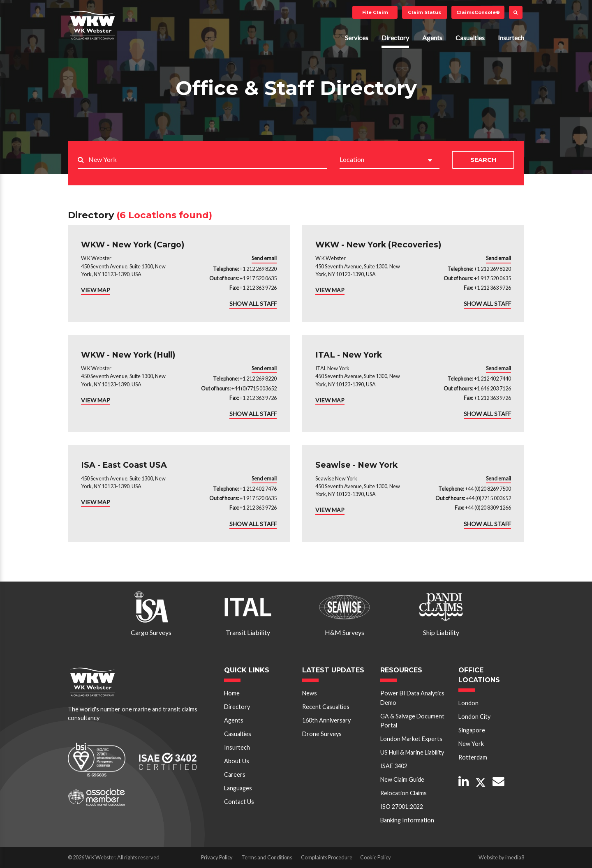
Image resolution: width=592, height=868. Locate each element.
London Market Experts (411, 739)
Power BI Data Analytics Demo (412, 698)
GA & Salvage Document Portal (412, 721)
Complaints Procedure (327, 857)
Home (232, 693)
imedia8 (515, 857)
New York (471, 744)
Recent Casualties (326, 707)
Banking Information (407, 820)
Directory (395, 38)
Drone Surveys (322, 734)
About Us (237, 761)
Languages (238, 788)
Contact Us (239, 802)
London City (474, 717)
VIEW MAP (96, 290)
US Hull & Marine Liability (412, 752)
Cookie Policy (376, 857)
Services (357, 38)
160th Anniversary (326, 720)
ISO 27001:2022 (402, 807)
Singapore (472, 730)
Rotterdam (473, 757)
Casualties (470, 38)
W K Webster (92, 25)
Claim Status (424, 12)
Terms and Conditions (267, 857)
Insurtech (511, 38)
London (468, 703)
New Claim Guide (402, 779)
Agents (432, 38)
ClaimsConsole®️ (478, 12)
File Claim (375, 12)
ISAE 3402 (394, 766)
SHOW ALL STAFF (253, 304)
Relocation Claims (404, 793)
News (310, 693)
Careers (235, 775)
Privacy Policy (217, 857)
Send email (264, 258)
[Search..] (208, 160)
